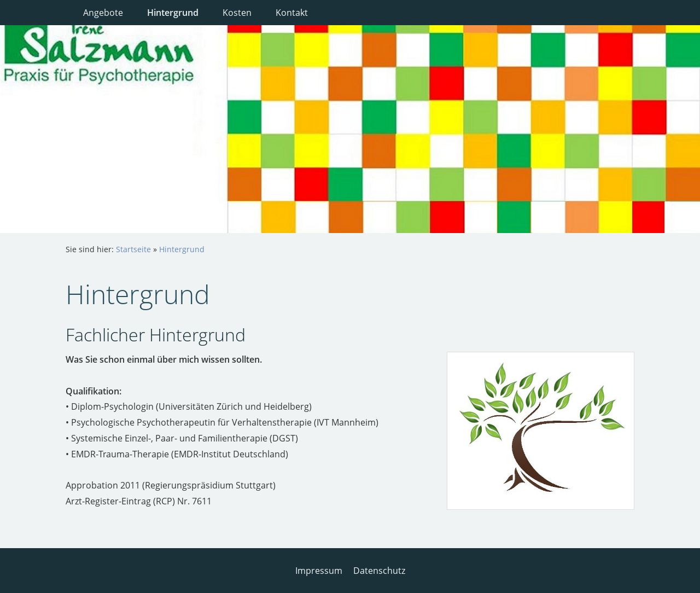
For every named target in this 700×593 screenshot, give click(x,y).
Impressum (319, 571)
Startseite (133, 249)
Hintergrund (182, 249)
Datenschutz (379, 571)
